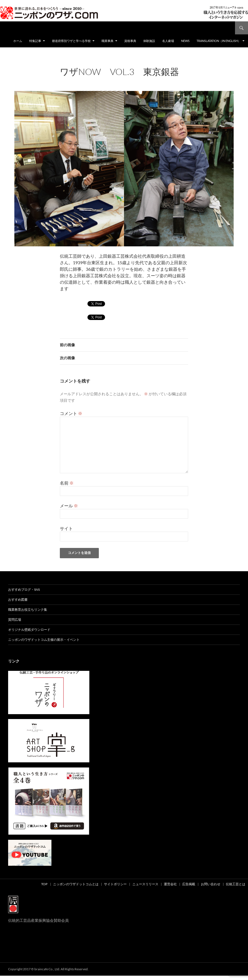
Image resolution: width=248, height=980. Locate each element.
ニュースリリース (145, 884)
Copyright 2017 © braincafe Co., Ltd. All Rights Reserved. (48, 969)
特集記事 (35, 41)
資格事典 (130, 41)
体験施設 (149, 41)
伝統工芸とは (236, 884)
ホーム (18, 41)
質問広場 (15, 620)
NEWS (185, 41)
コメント (71, 413)
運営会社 (170, 884)
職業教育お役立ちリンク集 (28, 610)
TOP (44, 884)
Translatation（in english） (219, 41)
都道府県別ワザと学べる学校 (71, 41)
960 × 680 (102, 79)
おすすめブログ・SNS (24, 589)
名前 (67, 483)
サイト (66, 528)
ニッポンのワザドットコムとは (76, 884)
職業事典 (107, 41)
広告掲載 (189, 884)
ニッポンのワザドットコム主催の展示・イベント (44, 640)
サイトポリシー (115, 884)
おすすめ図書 (18, 600)
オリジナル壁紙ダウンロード (29, 630)
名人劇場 (168, 41)
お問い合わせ (211, 884)
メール (69, 506)
